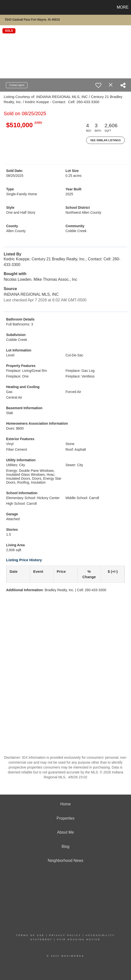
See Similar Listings (105, 140)
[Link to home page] (4, 7)
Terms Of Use (30, 935)
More (123, 7)
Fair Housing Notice (79, 939)
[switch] (98, 85)
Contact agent (17, 85)
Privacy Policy (65, 935)
